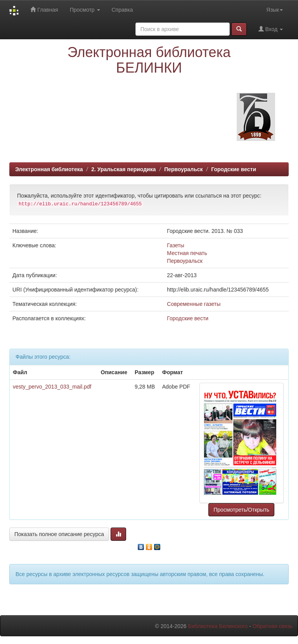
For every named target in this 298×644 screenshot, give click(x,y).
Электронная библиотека (49, 169)
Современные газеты (194, 304)
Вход (271, 29)
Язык (275, 10)
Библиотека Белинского (218, 626)
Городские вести (234, 169)
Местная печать (187, 253)
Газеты (175, 245)
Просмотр (85, 10)
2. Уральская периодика (123, 169)
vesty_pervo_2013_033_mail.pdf (52, 387)
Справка (122, 10)
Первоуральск (183, 169)
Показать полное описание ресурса (59, 534)
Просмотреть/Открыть (241, 510)
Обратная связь (273, 626)
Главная (44, 10)
